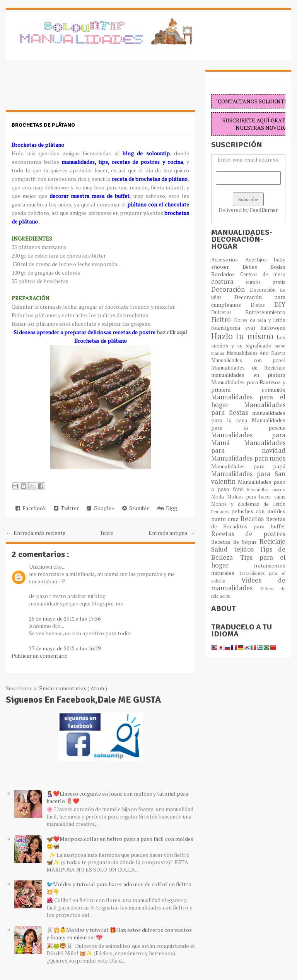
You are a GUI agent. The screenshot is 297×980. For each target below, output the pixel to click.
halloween (273, 328)
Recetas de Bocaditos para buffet (248, 523)
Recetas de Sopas (235, 542)
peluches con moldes (258, 511)
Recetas (253, 519)
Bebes (256, 267)
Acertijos (259, 259)
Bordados (225, 274)
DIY (280, 304)
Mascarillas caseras (266, 489)
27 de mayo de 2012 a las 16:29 (65, 648)
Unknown (41, 567)
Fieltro (222, 320)
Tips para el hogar (248, 561)
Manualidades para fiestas (248, 409)
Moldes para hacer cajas (256, 497)
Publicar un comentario (40, 656)
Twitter (66, 508)
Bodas (278, 267)
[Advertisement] (68, 89)
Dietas (262, 305)
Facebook (31, 508)
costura (229, 282)
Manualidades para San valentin (248, 478)
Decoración (230, 289)
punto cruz (226, 519)
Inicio (107, 533)
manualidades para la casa (248, 416)
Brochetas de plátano (43, 125)
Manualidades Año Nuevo (256, 353)
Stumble (136, 508)
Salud (222, 549)
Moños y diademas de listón (248, 504)
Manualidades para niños (248, 458)
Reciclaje (272, 542)
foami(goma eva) (236, 328)
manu (280, 346)
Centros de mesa (263, 274)
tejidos (247, 549)
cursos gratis (266, 282)
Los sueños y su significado (248, 341)
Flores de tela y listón (259, 320)
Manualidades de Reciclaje (248, 367)
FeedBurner (264, 210)
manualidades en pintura (248, 375)
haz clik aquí (171, 332)
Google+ (101, 508)
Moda (219, 497)
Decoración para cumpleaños (248, 301)
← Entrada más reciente (36, 533)
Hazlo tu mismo (244, 336)
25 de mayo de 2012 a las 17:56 (65, 618)
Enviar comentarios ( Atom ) (73, 688)
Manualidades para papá (248, 466)
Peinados (221, 511)
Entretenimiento (265, 312)
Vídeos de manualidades (248, 584)
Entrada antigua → (172, 533)
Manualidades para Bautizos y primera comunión (248, 386)
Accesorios (228, 259)
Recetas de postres (248, 534)
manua (219, 353)
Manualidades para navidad (248, 447)
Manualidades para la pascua (248, 424)
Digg (167, 508)
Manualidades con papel (248, 360)
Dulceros (228, 312)
